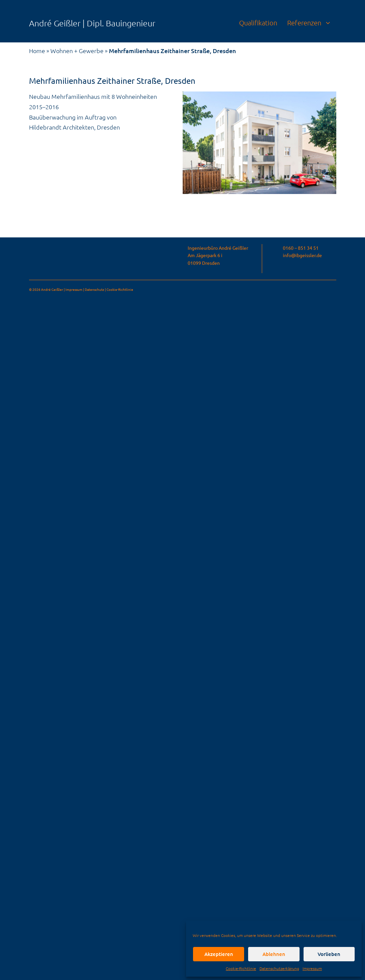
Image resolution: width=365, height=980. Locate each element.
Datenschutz (95, 289)
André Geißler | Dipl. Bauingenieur (92, 23)
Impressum (312, 968)
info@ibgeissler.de (302, 255)
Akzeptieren (219, 954)
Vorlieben (329, 954)
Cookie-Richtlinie (241, 968)
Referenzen (312, 23)
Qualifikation (258, 23)
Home (37, 51)
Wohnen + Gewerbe (77, 51)
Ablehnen (274, 954)
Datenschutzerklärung (279, 968)
